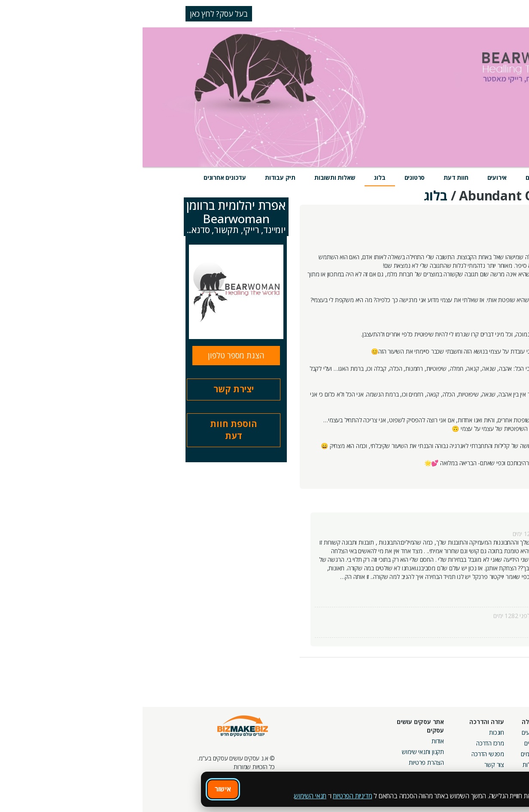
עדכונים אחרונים (82, 177)
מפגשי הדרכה (345, 754)
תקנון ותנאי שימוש (280, 752)
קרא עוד (462, 594)
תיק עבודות (138, 177)
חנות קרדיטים (500, 743)
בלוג (237, 177)
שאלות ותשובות (192, 177)
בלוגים (389, 743)
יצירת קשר (91, 389)
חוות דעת (313, 177)
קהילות (388, 765)
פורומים (387, 754)
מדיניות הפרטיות (210, 796)
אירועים (355, 177)
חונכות (354, 732)
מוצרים (392, 177)
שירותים (430, 177)
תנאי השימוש (168, 796)
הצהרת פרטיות (284, 762)
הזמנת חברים (501, 754)
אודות (295, 741)
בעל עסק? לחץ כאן (76, 14)
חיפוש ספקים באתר (493, 732)
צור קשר (352, 765)
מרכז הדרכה (348, 743)
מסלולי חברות (440, 732)
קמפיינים (446, 743)
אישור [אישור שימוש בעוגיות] (80, 789)
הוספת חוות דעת (91, 430)
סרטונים (272, 177)
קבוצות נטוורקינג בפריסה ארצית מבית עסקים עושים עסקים (426, 762)
